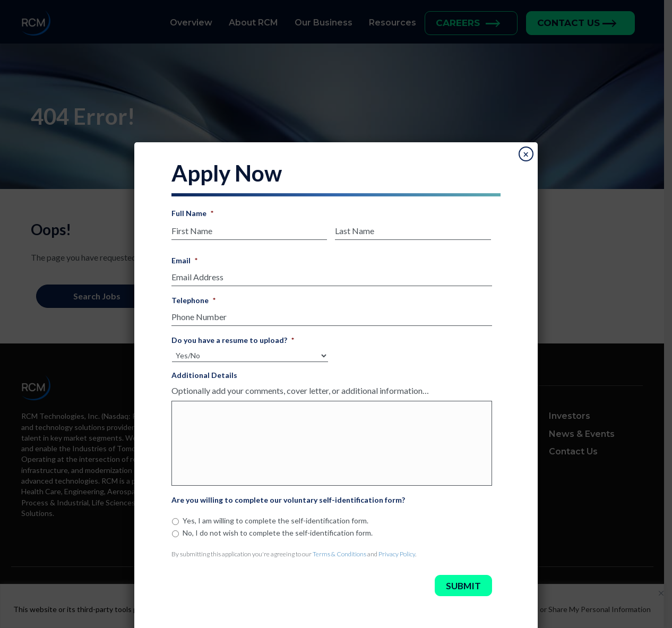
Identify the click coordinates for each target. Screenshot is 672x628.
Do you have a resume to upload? (233, 337)
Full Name (192, 210)
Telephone (193, 297)
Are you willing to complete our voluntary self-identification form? (288, 497)
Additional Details (204, 372)
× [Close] (526, 151)
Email (184, 257)
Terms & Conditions (339, 551)
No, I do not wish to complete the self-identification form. (278, 530)
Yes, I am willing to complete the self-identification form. (275, 517)
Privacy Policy (397, 551)
